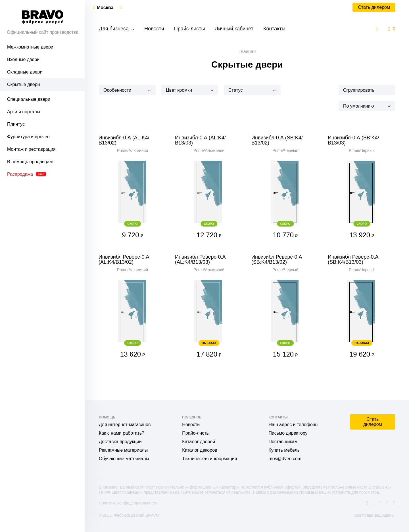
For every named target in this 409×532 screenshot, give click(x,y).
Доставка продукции (120, 442)
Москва (105, 8)
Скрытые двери (24, 84)
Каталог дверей (199, 442)
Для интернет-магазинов (125, 425)
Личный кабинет (234, 29)
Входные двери (23, 59)
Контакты (274, 29)
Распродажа (27, 174)
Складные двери (25, 72)
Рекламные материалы (123, 450)
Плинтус (16, 124)
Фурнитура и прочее (28, 137)
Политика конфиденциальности (128, 503)
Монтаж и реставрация (31, 149)
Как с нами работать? (122, 433)
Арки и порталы (24, 112)
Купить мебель (284, 450)
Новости (154, 29)
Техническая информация (209, 459)
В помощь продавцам (30, 162)
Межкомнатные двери (30, 47)
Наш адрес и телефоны (293, 425)
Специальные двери (29, 99)
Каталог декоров (200, 450)
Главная (247, 52)
